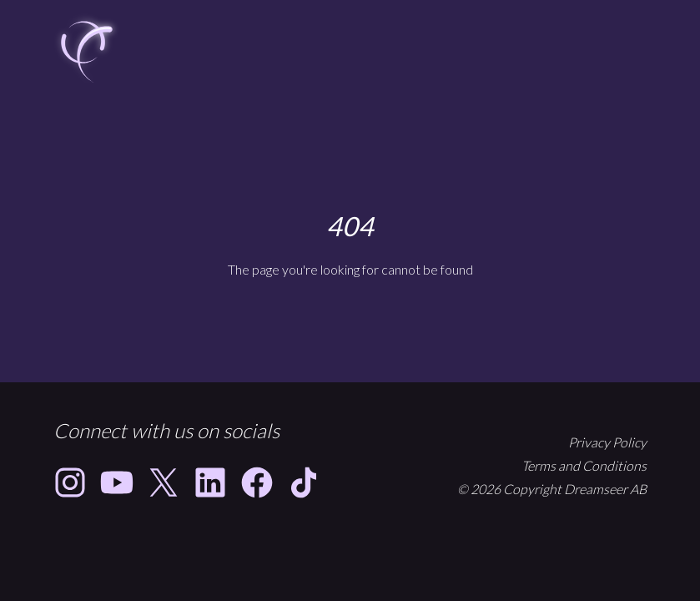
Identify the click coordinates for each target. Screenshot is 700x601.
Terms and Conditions (584, 465)
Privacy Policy (607, 442)
